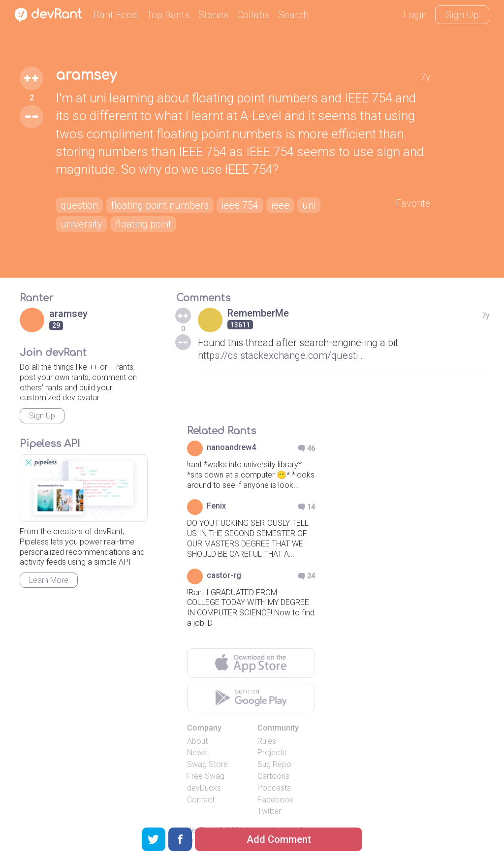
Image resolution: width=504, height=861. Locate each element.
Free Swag (206, 776)
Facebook (275, 800)
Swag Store (207, 764)
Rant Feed (115, 15)
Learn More (49, 580)
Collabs (253, 15)
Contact (201, 800)
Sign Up (462, 15)
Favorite (413, 203)
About (197, 741)
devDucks (204, 788)
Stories (213, 15)
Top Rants (168, 15)
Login (415, 15)
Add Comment (279, 839)
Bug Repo (274, 764)
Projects (272, 752)
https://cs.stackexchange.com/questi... (282, 355)
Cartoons (273, 776)
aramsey (86, 75)
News (197, 752)
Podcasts (274, 788)
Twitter (269, 811)
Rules (267, 741)
